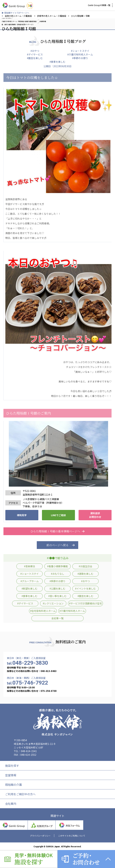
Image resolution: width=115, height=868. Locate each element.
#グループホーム (30, 581)
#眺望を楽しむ (30, 589)
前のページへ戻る (57, 545)
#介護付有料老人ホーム (80, 54)
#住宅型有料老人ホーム (43, 611)
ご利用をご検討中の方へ (20, 794)
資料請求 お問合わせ (95, 515)
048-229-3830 (27, 663)
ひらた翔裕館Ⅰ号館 (80, 16)
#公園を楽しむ (57, 589)
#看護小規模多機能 (57, 566)
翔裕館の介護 (13, 785)
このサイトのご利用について (72, 836)
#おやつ (35, 51)
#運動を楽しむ (85, 574)
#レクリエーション (53, 603)
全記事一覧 (57, 618)
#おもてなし (58, 574)
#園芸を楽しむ (35, 58)
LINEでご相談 (58, 515)
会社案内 (11, 804)
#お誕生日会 (85, 566)
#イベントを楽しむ (85, 589)
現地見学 (22, 515)
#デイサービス (35, 54)
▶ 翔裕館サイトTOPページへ (15, 13)
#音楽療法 (30, 566)
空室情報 (11, 775)
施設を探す (12, 766)
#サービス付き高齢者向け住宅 (85, 603)
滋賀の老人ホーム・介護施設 (19, 16)
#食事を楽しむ (57, 62)
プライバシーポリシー (40, 836)
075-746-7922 (27, 683)
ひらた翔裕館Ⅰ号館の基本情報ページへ (57, 531)
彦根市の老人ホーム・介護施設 (52, 16)
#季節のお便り (80, 58)
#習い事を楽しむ (57, 596)
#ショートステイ (80, 51)
